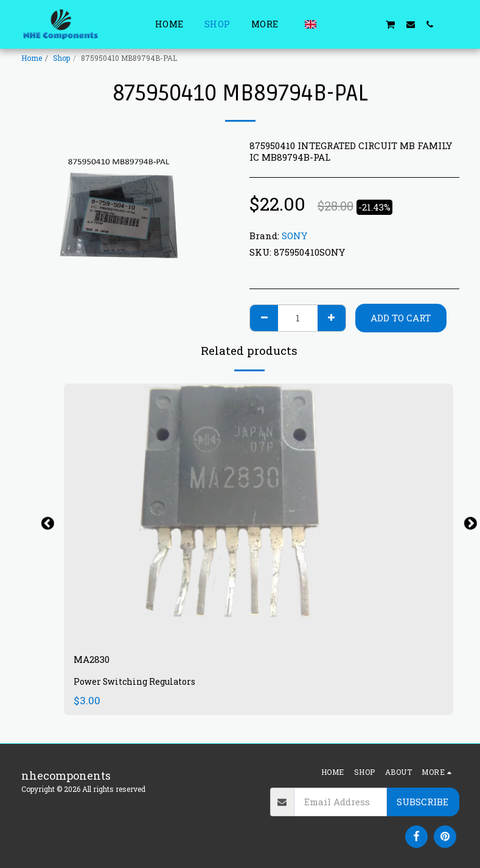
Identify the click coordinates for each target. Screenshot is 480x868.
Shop (61, 58)
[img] (259, 513)
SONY (294, 236)
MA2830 (96, 660)
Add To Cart (401, 318)
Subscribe (423, 802)
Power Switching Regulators (137, 684)
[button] (332, 24)
